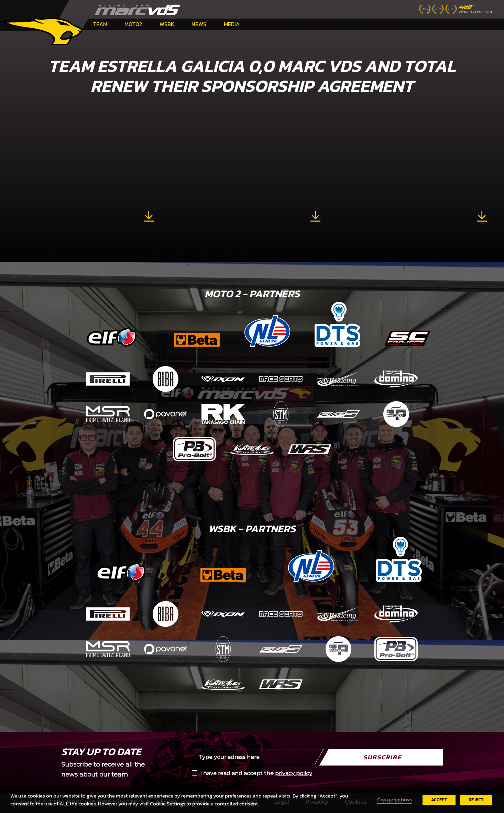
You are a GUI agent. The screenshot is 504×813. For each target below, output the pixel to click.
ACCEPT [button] (439, 800)
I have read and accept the (256, 773)
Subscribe (382, 757)
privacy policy (294, 773)
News (199, 24)
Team (100, 24)
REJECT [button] (476, 800)
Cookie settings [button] (395, 800)
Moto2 (133, 24)
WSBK (167, 24)
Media (232, 24)
